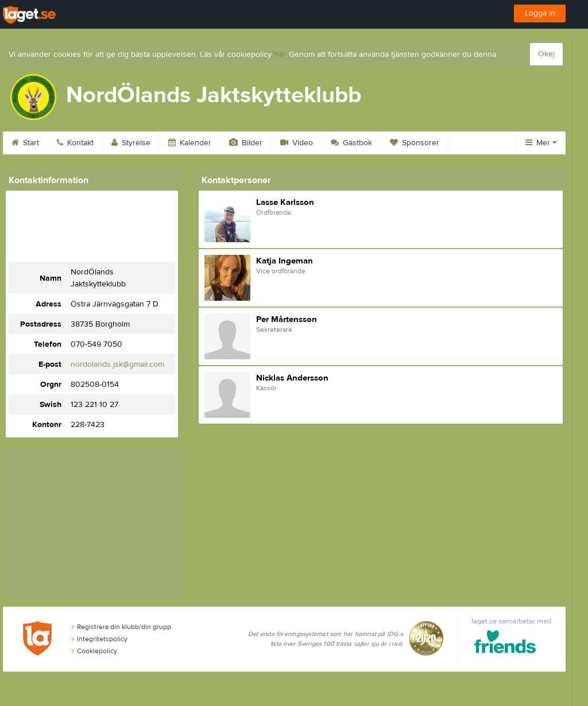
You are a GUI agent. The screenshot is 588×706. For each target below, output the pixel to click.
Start (25, 143)
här (279, 55)
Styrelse (131, 143)
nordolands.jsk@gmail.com (117, 364)
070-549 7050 (96, 344)
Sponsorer (415, 143)
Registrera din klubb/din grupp (121, 627)
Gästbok (351, 143)
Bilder (246, 143)
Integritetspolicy (100, 639)
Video (297, 143)
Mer (541, 143)
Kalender (190, 143)
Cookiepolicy (94, 651)
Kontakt (75, 143)
